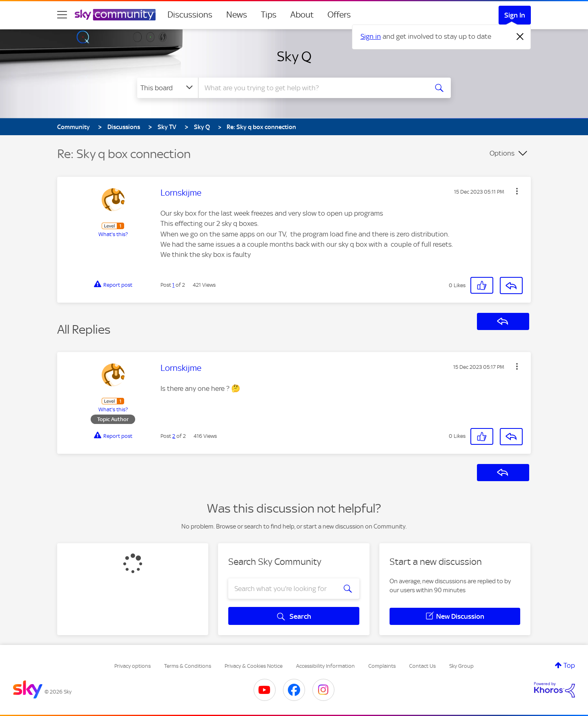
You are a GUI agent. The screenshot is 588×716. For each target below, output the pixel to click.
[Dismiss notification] (520, 37)
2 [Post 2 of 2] (174, 436)
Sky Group (461, 666)
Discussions (190, 15)
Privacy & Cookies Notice (254, 666)
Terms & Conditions (188, 666)
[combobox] (312, 88)
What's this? (113, 234)
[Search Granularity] (168, 88)
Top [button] (569, 665)
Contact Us (422, 666)
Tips (269, 15)
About (302, 15)
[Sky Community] (115, 15)
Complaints (382, 666)
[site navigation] (62, 15)
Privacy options (133, 666)
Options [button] (502, 153)
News (237, 15)
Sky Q (294, 56)
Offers (339, 15)
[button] (517, 191)
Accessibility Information (325, 666)
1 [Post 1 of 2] (173, 285)
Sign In (515, 15)
